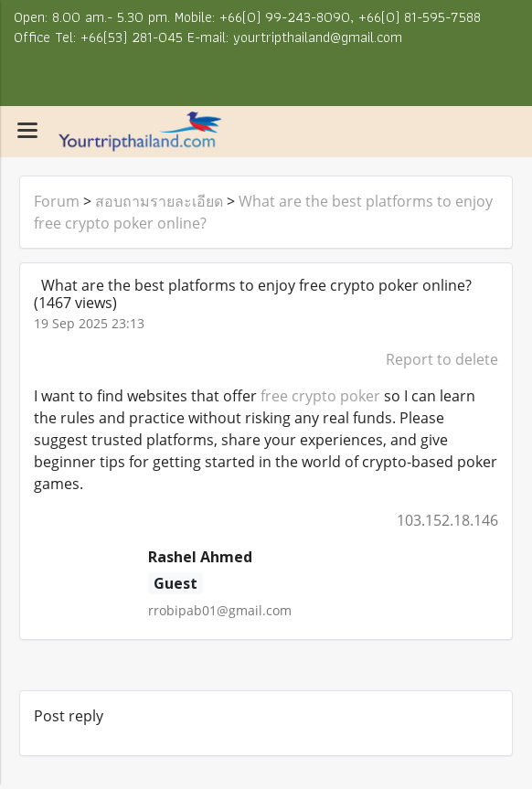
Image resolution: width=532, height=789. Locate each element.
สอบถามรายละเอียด (159, 201)
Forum (57, 201)
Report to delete (442, 359)
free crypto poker (320, 396)
